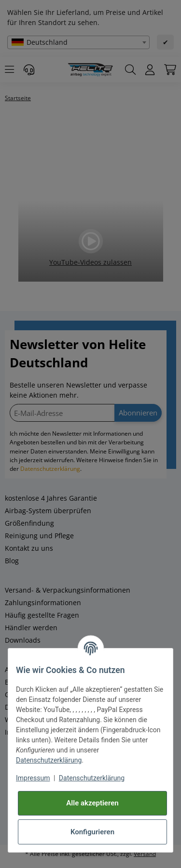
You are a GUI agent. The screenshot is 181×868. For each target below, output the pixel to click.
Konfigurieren (92, 832)
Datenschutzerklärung (49, 760)
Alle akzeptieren (92, 803)
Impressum (33, 778)
